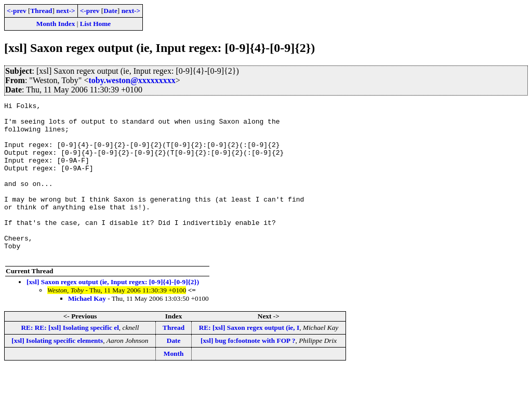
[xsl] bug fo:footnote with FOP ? (248, 372)
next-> (65, 11)
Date (110, 11)
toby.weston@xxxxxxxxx (132, 80)
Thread (41, 11)
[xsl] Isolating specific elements (57, 372)
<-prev (17, 11)
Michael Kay (87, 330)
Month (174, 385)
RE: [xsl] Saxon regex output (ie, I (249, 359)
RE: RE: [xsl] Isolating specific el (70, 359)
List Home (96, 24)
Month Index (56, 24)
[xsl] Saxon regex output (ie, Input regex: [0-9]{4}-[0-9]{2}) (113, 313)
